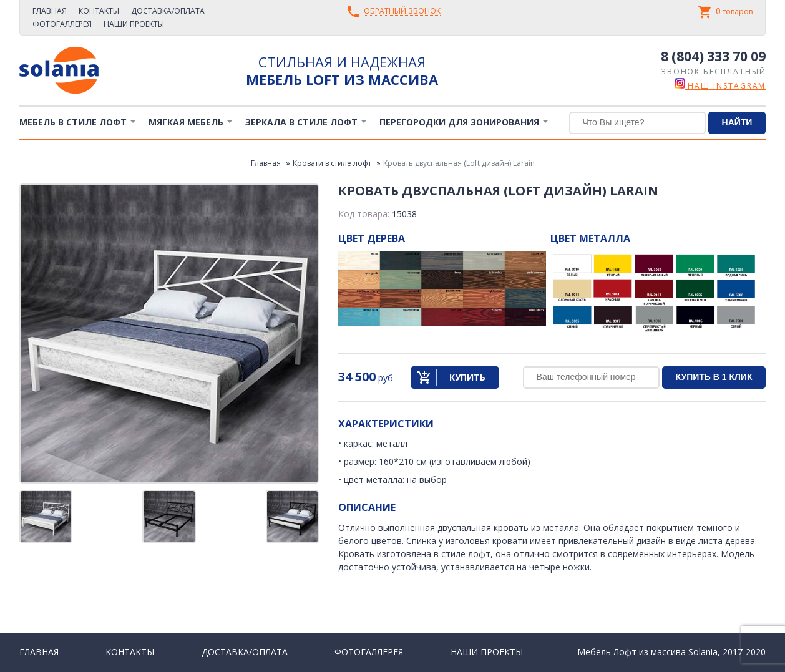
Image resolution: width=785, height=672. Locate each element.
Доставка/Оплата (168, 11)
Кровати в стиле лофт (332, 163)
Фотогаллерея (62, 24)
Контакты (99, 11)
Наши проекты (134, 24)
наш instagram (720, 86)
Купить (467, 377)
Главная (50, 11)
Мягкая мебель (186, 122)
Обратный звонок (402, 12)
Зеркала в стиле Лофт (301, 122)
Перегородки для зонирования (459, 122)
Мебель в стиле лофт (73, 122)
